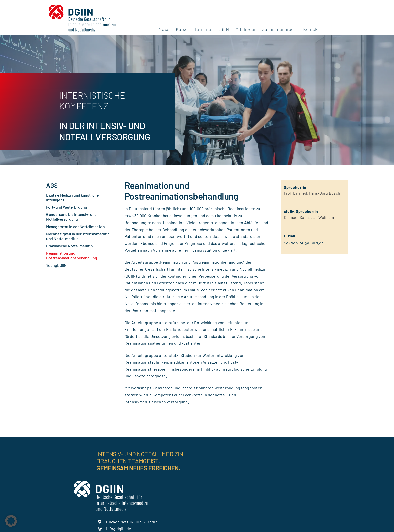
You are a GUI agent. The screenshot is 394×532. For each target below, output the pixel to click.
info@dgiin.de (119, 529)
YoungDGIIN (56, 265)
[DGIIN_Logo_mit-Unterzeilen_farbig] (82, 4)
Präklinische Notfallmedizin (70, 246)
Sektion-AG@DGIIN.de (304, 243)
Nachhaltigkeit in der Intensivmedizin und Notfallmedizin (78, 236)
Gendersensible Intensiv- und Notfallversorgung (71, 217)
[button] (11, 521)
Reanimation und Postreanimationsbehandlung (72, 255)
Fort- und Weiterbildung (67, 207)
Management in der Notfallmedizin (75, 226)
